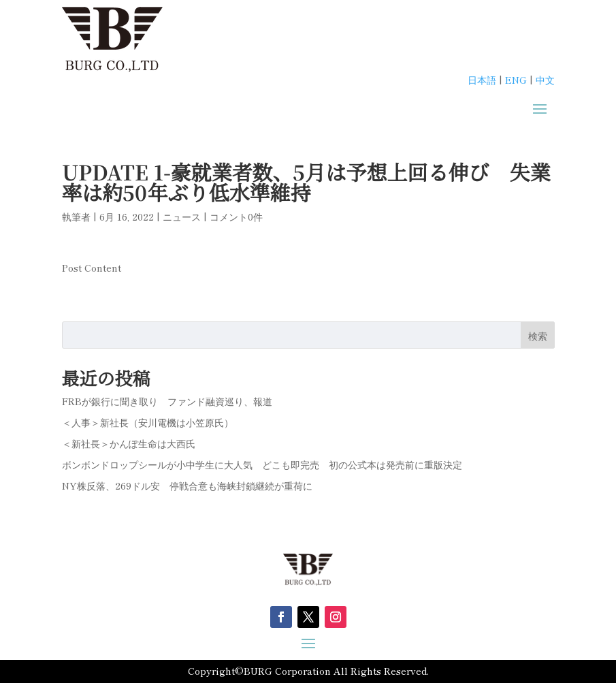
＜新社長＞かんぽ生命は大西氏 (129, 443)
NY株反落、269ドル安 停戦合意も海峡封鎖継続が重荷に (187, 486)
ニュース (182, 217)
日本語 (482, 80)
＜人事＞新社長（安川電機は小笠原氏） (148, 422)
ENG (516, 80)
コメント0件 (236, 217)
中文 (545, 80)
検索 (538, 336)
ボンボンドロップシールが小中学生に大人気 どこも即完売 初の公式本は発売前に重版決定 (262, 464)
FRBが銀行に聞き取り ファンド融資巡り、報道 (167, 401)
